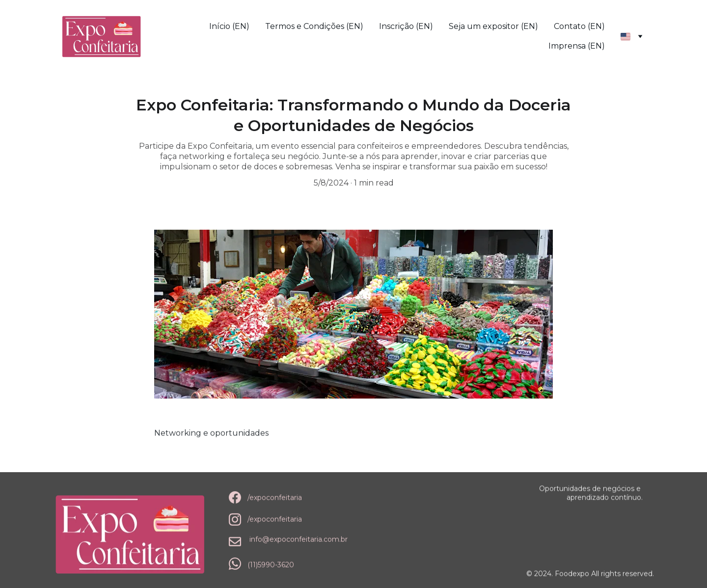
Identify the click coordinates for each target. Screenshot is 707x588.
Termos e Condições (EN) (314, 26)
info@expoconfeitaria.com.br (299, 539)
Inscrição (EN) (406, 26)
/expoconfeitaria (275, 498)
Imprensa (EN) (577, 46)
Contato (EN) (579, 26)
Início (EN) (229, 26)
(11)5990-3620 (271, 565)
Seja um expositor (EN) (493, 26)
